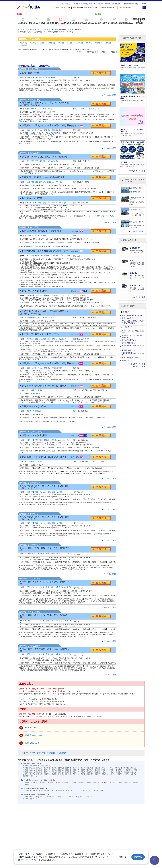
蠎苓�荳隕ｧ (67, 4)
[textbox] (130, 8)
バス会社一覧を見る (138, 231)
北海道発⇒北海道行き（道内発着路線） (37, 766)
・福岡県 (135, 782)
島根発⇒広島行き (73, 774)
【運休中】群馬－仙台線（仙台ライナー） (42, 78)
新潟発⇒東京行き (130, 768)
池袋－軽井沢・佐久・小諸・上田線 (39, 109)
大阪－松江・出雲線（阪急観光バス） (137, 198)
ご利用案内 (41, 753)
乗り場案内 (51, 753)
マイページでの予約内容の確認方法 (133, 332)
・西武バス (60, 797)
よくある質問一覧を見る (136, 364)
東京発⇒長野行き (87, 770)
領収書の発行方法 (128, 343)
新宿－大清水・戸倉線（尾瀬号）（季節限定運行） (45, 130)
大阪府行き (108, 43)
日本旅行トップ (23, 30)
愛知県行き (89, 43)
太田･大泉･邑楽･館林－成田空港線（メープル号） (45, 182)
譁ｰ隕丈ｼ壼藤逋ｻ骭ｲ (63, 7)
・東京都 (49, 782)
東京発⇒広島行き (29, 772)
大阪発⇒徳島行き (116, 772)
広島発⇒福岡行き (87, 774)
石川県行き (80, 43)
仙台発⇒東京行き (102, 768)
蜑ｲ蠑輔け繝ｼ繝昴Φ (107, 7)
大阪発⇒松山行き (29, 774)
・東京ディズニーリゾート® (65, 790)
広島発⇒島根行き (58, 774)
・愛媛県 (104, 782)
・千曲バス (88, 797)
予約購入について (128, 360)
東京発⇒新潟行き (116, 768)
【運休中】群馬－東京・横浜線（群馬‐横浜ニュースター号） (48, 295)
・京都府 (65, 782)
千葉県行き (42, 43)
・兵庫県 (80, 782)
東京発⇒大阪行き (29, 768)
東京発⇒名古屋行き (117, 770)
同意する (138, 857)
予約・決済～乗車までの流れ (132, 315)
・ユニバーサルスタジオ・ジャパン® (90, 790)
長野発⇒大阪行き (73, 772)
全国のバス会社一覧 (30, 799)
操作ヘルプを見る (139, 367)
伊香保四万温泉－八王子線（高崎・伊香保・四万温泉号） (47, 339)
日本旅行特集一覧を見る (136, 171)
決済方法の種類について (34, 735)
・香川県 (96, 782)
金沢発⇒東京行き (44, 770)
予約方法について (31, 728)
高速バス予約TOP (28, 753)
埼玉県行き (33, 43)
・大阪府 (73, 782)
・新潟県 (42, 782)
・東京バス (79, 797)
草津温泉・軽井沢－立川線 (36, 236)
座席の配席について (32, 743)
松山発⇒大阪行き (44, 774)
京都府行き (99, 43)
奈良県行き (24, 45)
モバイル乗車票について (131, 358)
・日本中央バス (49, 797)
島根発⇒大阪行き (102, 772)
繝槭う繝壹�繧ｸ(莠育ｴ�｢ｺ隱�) (85, 7)
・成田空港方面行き (46, 790)
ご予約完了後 (128, 327)
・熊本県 (26, 784)
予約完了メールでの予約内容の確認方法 (133, 336)
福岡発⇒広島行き (102, 774)
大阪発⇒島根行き (87, 772)
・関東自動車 (28, 797)
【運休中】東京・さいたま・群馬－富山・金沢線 (44, 492)
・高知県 (111, 782)
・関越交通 (38, 797)
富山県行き (71, 43)
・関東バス (69, 797)
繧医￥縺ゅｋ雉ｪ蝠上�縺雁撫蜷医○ (110, 4)
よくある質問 (62, 753)
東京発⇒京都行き (58, 770)
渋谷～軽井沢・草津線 (35, 390)
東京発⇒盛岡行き (58, 768)
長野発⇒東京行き (102, 770)
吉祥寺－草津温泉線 (34, 411)
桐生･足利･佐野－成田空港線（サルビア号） (43, 161)
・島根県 (127, 782)
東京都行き (52, 43)
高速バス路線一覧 (51, 30)
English (143, 4)
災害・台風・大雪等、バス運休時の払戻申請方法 (133, 322)
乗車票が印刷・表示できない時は (133, 347)
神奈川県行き (62, 43)
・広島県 (119, 782)
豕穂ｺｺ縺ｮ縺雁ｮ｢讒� (131, 4)
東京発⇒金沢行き (29, 770)
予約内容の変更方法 (129, 340)
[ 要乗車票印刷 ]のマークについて (133, 354)
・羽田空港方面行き (30, 790)
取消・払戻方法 (127, 318)
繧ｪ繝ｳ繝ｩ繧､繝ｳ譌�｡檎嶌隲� (84, 4)
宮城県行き (24, 43)
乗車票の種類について (130, 350)
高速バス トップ (37, 30)
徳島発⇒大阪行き (130, 772)
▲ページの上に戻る (109, 95)
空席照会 (101, 73)
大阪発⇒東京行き (44, 768)
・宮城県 (34, 782)
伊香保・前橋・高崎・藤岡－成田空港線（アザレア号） (47, 203)
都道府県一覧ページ (30, 776)
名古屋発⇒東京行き (133, 770)
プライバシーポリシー (30, 860)
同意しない (124, 857)
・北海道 (26, 782)
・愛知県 (57, 782)
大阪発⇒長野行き (58, 772)
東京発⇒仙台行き (87, 768)
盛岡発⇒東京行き (73, 768)
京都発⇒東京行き (73, 770)
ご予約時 (126, 312)
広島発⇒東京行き (44, 772)
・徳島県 (88, 782)
